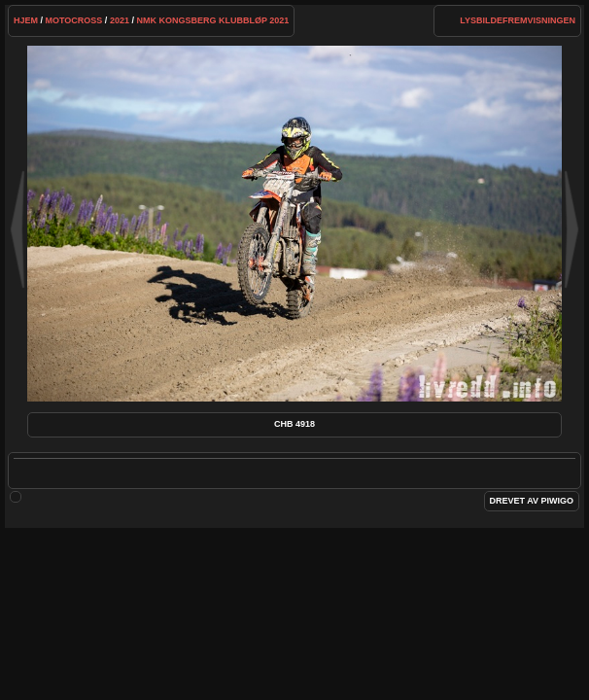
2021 (120, 20)
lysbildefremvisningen (518, 20)
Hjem (26, 20)
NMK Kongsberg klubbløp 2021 (212, 20)
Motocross (74, 20)
